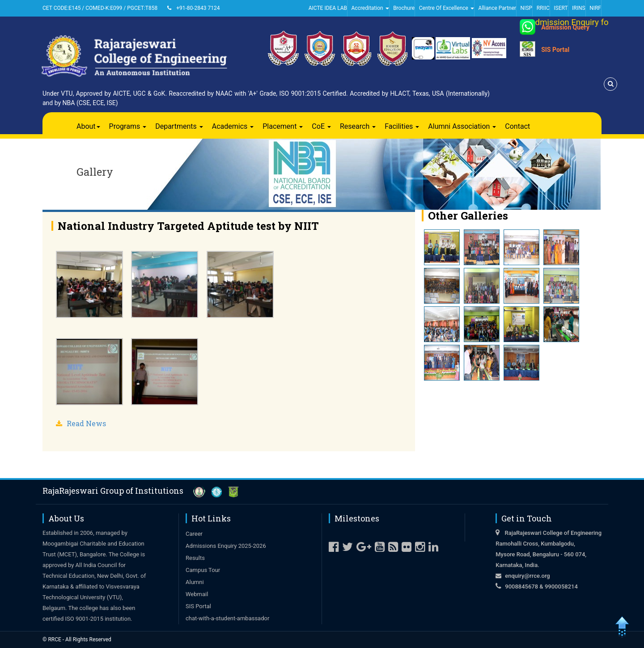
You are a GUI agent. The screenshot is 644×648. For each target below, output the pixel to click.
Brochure (404, 8)
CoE (321, 126)
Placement (283, 126)
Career (194, 534)
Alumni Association (462, 126)
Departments (179, 126)
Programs (128, 126)
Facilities (402, 126)
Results (195, 558)
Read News (86, 423)
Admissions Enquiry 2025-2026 (226, 546)
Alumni (195, 582)
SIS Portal (555, 50)
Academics (233, 126)
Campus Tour (203, 570)
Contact (517, 126)
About (88, 126)
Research (358, 126)
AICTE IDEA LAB (328, 8)
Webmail (197, 594)
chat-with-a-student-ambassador (227, 618)
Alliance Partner (497, 8)
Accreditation (370, 8)
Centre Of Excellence (447, 8)
